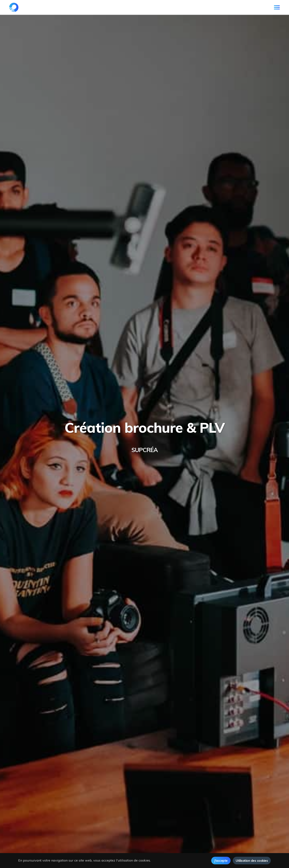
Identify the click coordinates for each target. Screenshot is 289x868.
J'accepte (221, 861)
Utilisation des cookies (252, 861)
